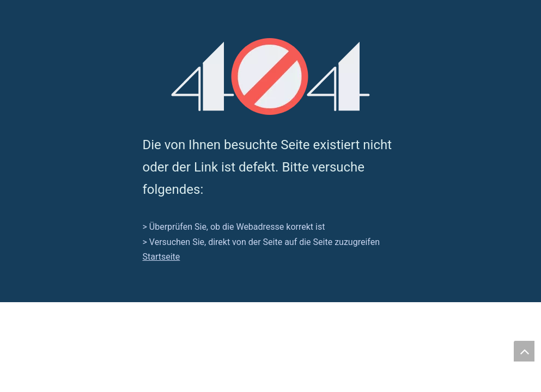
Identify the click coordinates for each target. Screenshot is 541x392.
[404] (270, 76)
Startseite (162, 257)
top (524, 351)
